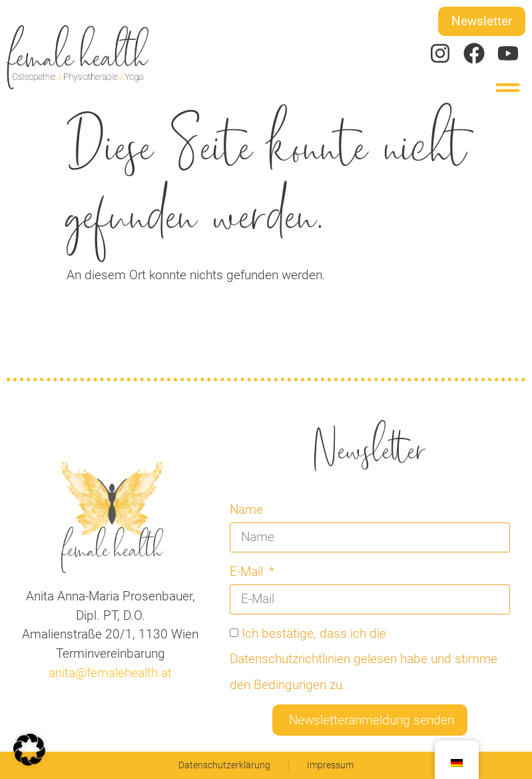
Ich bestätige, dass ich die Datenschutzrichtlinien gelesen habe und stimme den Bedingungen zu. (364, 659)
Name (246, 509)
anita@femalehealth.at (110, 673)
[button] (508, 88)
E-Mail (248, 571)
